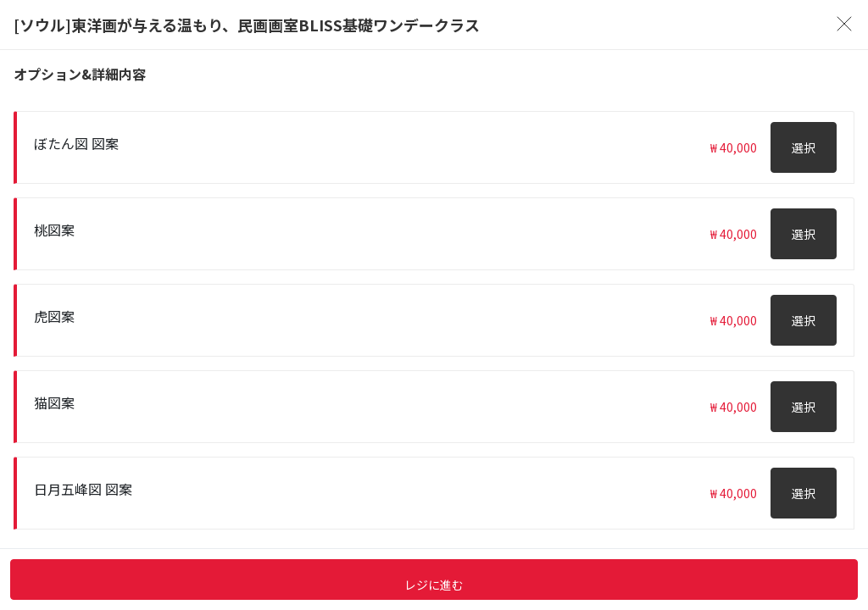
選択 (804, 147)
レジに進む (434, 585)
